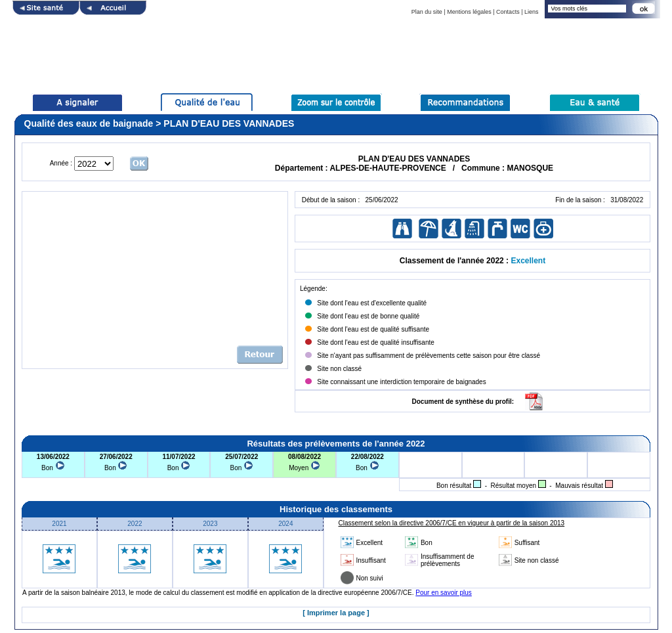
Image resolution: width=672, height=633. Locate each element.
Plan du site (427, 12)
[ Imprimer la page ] (336, 613)
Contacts (508, 12)
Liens (532, 12)
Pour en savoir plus (444, 593)
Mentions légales (469, 12)
